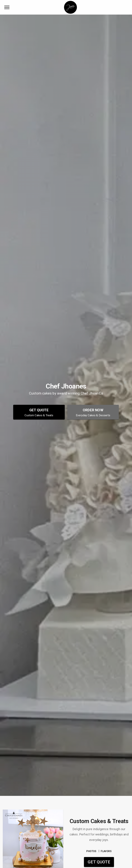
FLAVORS (106, 851)
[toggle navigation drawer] (7, 7)
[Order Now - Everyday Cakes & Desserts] (93, 412)
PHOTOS (91, 851)
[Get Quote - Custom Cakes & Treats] (39, 412)
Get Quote (99, 862)
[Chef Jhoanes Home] (70, 7)
